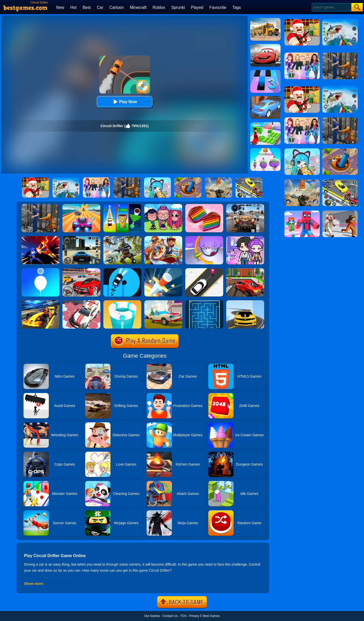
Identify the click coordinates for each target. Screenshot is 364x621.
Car (100, 7)
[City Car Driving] (245, 206)
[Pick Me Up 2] (204, 270)
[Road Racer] (245, 302)
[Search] (331, 7)
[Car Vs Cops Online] (163, 302)
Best (87, 7)
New (60, 7)
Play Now (124, 102)
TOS (183, 616)
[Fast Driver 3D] (81, 270)
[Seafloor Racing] (245, 270)
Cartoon (117, 7)
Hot (73, 7)
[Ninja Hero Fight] (40, 238)
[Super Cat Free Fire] (122, 238)
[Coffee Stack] (122, 206)
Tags (237, 7)
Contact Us (170, 616)
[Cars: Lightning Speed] (265, 46)
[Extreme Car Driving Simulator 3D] (81, 238)
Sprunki (178, 7)
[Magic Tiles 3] (265, 72)
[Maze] (204, 302)
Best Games (211, 616)
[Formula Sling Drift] (40, 302)
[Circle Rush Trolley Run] (204, 238)
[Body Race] (265, 150)
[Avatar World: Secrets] (245, 238)
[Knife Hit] (163, 270)
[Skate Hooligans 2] (163, 238)
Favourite (218, 7)
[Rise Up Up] (40, 270)
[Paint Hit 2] (122, 302)
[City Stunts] (265, 98)
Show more (33, 584)
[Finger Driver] (122, 270)
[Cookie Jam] (204, 206)
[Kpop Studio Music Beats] (163, 206)
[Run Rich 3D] (265, 124)
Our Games (152, 616)
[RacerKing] (81, 302)
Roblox (159, 7)
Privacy (194, 616)
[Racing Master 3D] (81, 206)
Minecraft (138, 7)
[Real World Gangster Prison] (40, 206)
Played (197, 7)
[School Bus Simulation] (265, 20)
